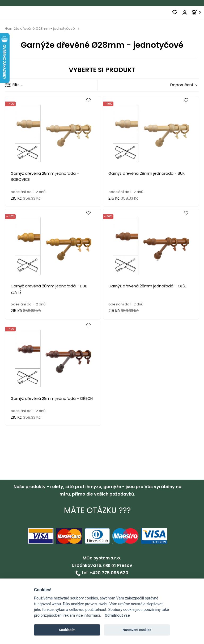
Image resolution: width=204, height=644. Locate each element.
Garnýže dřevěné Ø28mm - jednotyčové (40, 29)
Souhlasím (67, 630)
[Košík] (198, 12)
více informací (88, 615)
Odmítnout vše (117, 615)
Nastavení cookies (137, 630)
